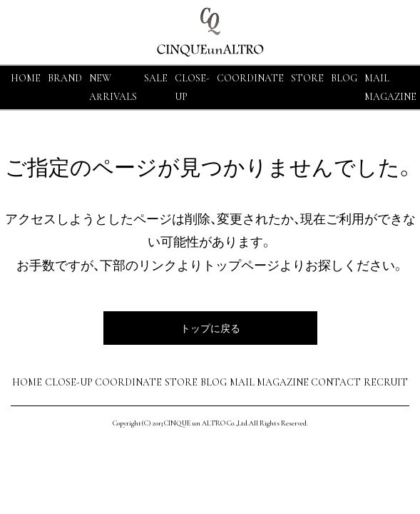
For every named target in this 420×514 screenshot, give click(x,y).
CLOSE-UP (69, 382)
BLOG (214, 382)
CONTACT (336, 382)
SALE (156, 78)
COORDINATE (250, 78)
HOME (26, 78)
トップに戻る (210, 328)
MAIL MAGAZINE (269, 382)
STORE (307, 78)
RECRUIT (386, 382)
